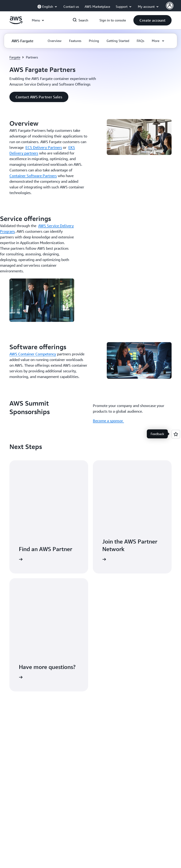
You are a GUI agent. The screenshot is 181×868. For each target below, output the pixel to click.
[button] (152, 20)
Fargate (15, 57)
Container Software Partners (33, 176)
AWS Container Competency (33, 354)
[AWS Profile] (170, 6)
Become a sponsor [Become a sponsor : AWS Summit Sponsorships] (108, 421)
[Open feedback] (176, 434)
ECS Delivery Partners (44, 147)
